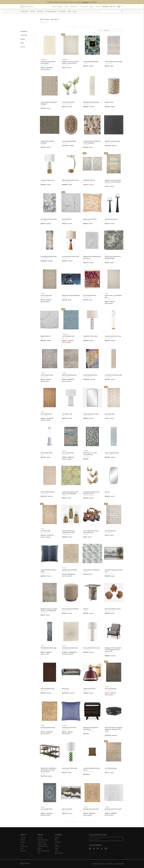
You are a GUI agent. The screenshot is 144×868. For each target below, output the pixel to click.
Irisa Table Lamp (67, 414)
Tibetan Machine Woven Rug (113, 61)
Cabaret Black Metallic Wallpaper (48, 142)
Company (23, 840)
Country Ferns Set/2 (68, 102)
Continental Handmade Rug (113, 375)
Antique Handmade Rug (69, 570)
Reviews (23, 842)
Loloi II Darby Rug (46, 295)
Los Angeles (58, 842)
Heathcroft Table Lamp (90, 336)
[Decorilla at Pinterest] (98, 849)
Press (22, 849)
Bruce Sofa (65, 689)
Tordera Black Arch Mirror (91, 414)
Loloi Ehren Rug (110, 414)
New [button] (69, 11)
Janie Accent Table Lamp (70, 768)
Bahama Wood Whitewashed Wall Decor (92, 257)
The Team (23, 838)
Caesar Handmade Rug (69, 141)
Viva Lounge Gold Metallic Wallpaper (49, 103)
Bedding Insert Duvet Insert (113, 809)
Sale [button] (75, 11)
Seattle (56, 849)
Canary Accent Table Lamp (92, 648)
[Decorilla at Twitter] (102, 849)
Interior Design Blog (43, 840)
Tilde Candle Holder (111, 219)
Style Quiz (40, 838)
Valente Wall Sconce (90, 689)
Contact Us (23, 851)
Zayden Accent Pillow (90, 219)
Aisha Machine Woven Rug (49, 219)
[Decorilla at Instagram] (90, 849)
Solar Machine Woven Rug (49, 256)
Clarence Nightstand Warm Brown (92, 769)
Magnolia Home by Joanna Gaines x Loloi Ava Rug (70, 62)
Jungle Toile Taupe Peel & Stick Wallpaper (113, 257)
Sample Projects (42, 842)
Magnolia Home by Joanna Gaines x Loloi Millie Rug (49, 610)
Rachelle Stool (109, 102)
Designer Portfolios (42, 844)
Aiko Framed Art (67, 809)
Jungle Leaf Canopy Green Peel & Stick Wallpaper (70, 493)
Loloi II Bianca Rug (68, 453)
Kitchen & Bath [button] (51, 11)
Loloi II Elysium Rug (47, 375)
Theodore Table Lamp (47, 180)
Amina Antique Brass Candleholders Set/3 (68, 532)
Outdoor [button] (62, 11)
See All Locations (59, 853)
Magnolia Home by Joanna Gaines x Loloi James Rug (113, 181)
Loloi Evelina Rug (110, 531)
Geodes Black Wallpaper (91, 61)
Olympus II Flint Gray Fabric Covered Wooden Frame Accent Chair (113, 650)
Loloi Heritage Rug (111, 689)
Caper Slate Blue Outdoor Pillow (49, 571)
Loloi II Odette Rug (46, 809)
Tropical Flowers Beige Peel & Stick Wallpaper (92, 142)
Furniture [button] (24, 11)
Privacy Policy (110, 864)
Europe (57, 851)
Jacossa (107, 492)
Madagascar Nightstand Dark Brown (91, 728)
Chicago (57, 846)
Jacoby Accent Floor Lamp (113, 336)
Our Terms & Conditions (98, 864)
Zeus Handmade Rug (90, 295)
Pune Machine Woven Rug (48, 648)
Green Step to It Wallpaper (92, 570)
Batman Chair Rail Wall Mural (71, 295)
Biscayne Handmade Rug (91, 809)
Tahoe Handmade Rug (47, 492)
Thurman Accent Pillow (69, 727)
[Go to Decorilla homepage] (25, 864)
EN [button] (120, 7)
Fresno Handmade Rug (112, 453)
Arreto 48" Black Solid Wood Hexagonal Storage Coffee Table (114, 729)
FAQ (39, 853)
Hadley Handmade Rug (48, 727)
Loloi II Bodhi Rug (46, 414)
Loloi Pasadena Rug (68, 336)
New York (57, 838)
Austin (56, 844)
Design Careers (24, 846)
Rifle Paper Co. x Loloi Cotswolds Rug (90, 454)
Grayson (86, 609)
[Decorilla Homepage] (27, 6)
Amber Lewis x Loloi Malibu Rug (113, 296)
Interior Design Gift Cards (44, 851)
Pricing (22, 844)
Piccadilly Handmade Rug (70, 648)
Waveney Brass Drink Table (70, 180)
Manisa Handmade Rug (69, 375)
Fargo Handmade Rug (47, 689)
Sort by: (100, 30)
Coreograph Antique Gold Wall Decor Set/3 (91, 493)
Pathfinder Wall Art (89, 180)
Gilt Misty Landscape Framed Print (114, 571)
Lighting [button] (40, 11)
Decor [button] (33, 11)
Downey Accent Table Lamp (71, 256)
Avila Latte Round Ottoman (70, 609)
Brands (39, 849)
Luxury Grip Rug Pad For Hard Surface (48, 62)
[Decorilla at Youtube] (106, 849)
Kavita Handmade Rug (90, 375)
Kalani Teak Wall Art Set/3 (113, 609)
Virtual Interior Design (43, 846)
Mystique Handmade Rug (91, 102)
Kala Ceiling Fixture (47, 453)
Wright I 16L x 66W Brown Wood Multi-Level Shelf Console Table (49, 770)
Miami (56, 840)
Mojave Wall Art (45, 336)
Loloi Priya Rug (45, 531)
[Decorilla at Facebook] (94, 849)
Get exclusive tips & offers (98, 835)
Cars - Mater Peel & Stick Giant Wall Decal (91, 532)
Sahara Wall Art (67, 219)
